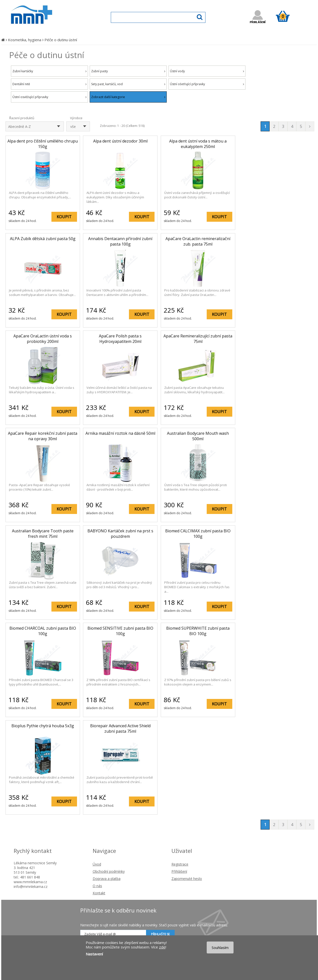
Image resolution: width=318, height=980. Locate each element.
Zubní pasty (128, 71)
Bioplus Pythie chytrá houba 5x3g (43, 726)
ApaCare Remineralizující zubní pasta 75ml (198, 339)
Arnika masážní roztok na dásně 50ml (120, 433)
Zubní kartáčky (49, 71)
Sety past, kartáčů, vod (128, 84)
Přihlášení (179, 871)
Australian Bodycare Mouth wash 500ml (198, 436)
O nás (97, 886)
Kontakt (99, 893)
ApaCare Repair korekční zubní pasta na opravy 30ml (43, 436)
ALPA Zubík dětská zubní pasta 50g (43, 239)
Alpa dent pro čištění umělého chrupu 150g (43, 144)
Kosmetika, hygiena (25, 40)
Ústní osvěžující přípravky (49, 97)
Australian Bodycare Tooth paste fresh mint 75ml (43, 534)
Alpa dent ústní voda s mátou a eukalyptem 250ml (198, 144)
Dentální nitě (49, 84)
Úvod (97, 864)
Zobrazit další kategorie (128, 97)
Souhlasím (220, 947)
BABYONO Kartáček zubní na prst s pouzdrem (120, 534)
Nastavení (94, 954)
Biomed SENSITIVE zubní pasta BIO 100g (120, 631)
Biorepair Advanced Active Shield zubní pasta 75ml (120, 728)
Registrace (180, 864)
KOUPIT (64, 217)
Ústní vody (207, 71)
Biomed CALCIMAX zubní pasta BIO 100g (198, 534)
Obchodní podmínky (109, 871)
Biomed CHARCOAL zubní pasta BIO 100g (43, 631)
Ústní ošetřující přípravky (207, 84)
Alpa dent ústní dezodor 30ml (120, 141)
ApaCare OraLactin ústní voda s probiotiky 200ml (43, 339)
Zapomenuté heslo (187, 879)
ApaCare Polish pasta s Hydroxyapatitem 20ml (120, 339)
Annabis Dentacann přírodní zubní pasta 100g (120, 241)
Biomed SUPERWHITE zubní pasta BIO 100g (198, 631)
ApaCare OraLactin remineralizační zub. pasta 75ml (198, 241)
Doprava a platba (107, 879)
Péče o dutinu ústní (61, 40)
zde (162, 947)
